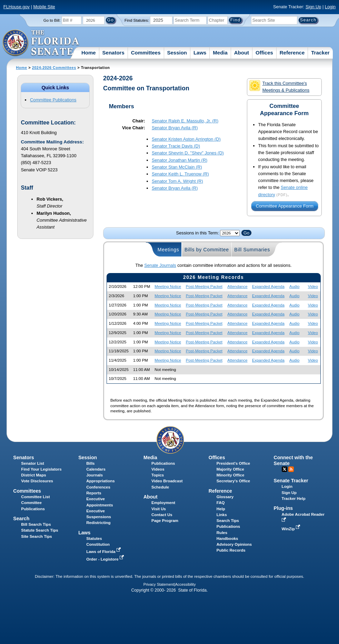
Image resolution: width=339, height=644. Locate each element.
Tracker (320, 53)
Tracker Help (294, 499)
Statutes (94, 539)
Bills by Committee (207, 250)
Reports (94, 493)
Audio (294, 286)
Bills (90, 463)
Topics (158, 475)
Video (313, 286)
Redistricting (98, 523)
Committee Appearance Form (285, 206)
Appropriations (101, 481)
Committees (146, 53)
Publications (163, 463)
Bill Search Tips (36, 524)
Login (330, 7)
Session (177, 53)
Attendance (237, 286)
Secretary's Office (233, 481)
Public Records (231, 550)
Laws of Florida (104, 552)
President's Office (233, 463)
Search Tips (228, 521)
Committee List (35, 497)
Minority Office (231, 475)
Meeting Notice (168, 286)
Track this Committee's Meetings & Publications (279, 86)
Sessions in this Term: (198, 233)
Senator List (33, 463)
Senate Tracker (291, 481)
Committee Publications (53, 100)
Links (222, 515)
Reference (292, 53)
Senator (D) (186, 139)
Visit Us (159, 509)
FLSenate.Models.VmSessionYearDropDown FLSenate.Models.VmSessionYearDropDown (230, 233)
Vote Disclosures (37, 481)
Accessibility (186, 584)
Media (220, 53)
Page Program (165, 521)
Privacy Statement (159, 584)
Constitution (98, 544)
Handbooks (227, 539)
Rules (222, 533)
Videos (158, 469)
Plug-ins (283, 508)
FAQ (221, 503)
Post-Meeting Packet (204, 286)
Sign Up (313, 7)
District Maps (33, 475)
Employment (163, 503)
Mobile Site (44, 7)
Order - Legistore (106, 559)
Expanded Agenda (268, 286)
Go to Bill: (52, 20)
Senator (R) (185, 121)
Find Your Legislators (41, 469)
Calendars (96, 469)
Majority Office (230, 469)
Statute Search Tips (39, 530)
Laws (200, 53)
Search (21, 519)
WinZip (292, 529)
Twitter (285, 469)
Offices (264, 53)
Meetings (168, 250)
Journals (94, 475)
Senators (113, 53)
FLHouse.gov (17, 7)
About (242, 53)
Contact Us (162, 515)
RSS (291, 469)
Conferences (98, 487)
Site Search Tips (36, 536)
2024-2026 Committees (54, 68)
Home (89, 53)
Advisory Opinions (234, 544)
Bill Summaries (252, 250)
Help (221, 509)
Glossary (225, 497)
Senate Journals (160, 265)
